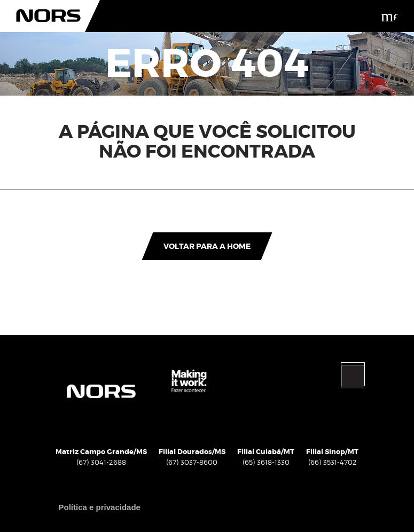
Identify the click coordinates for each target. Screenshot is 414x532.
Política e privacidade (100, 507)
